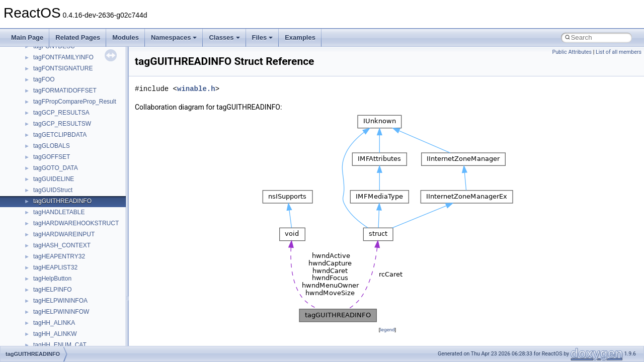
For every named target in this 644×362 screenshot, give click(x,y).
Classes (224, 37)
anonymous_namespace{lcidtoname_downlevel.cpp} (104, 187)
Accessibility (50, 87)
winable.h (196, 89)
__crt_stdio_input (56, 54)
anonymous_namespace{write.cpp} (80, 276)
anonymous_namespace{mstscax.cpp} (85, 198)
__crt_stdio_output (58, 65)
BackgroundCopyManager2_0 (73, 320)
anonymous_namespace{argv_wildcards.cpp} (94, 110)
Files (263, 37)
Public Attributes (572, 52)
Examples (300, 37)
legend (387, 330)
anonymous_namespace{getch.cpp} (81, 165)
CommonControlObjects (65, 342)
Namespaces (174, 37)
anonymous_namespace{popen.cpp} (82, 220)
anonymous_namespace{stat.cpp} (79, 242)
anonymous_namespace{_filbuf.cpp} (82, 99)
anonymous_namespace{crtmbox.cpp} (85, 132)
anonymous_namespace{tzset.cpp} (80, 264)
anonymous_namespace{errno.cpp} (81, 143)
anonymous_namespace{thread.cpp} (82, 253)
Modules (126, 37)
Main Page (27, 37)
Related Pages (78, 37)
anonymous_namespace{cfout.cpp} (80, 121)
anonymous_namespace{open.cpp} (80, 209)
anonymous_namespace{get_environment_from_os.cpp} (109, 154)
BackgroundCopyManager (68, 309)
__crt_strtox (49, 76)
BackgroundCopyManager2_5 (73, 331)
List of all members (619, 52)
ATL (38, 298)
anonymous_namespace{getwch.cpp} (83, 176)
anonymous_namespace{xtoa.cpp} (79, 287)
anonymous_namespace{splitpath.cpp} (85, 231)
